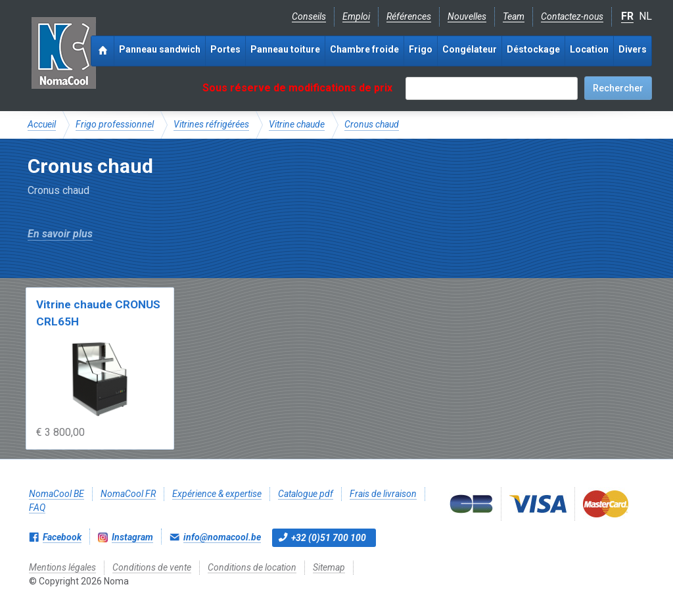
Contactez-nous (572, 16)
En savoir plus (60, 234)
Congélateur (470, 49)
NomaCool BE (57, 494)
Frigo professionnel (115, 124)
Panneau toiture (285, 49)
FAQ (37, 508)
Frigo (421, 49)
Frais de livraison (383, 494)
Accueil (42, 124)
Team (514, 16)
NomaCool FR (128, 494)
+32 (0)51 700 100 (329, 538)
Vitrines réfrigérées (211, 124)
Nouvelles (467, 16)
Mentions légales (62, 567)
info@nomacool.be (222, 537)
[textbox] (492, 88)
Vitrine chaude (297, 124)
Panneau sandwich (160, 49)
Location (589, 49)
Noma (63, 53)
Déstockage (533, 49)
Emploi (356, 16)
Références (409, 16)
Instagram (132, 537)
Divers (633, 49)
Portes (225, 49)
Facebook (62, 537)
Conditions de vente (152, 567)
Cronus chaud (372, 124)
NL (645, 16)
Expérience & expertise (217, 494)
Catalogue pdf (306, 494)
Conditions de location (252, 567)
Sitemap (329, 567)
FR (627, 16)
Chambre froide (364, 49)
